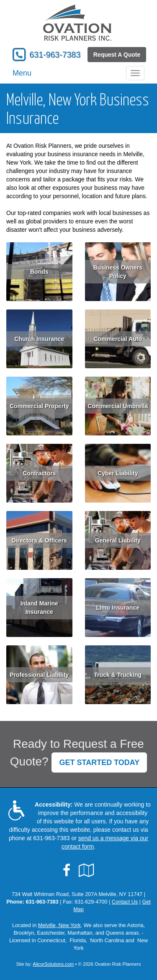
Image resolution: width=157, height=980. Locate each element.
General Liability (118, 540)
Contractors (39, 473)
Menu (22, 73)
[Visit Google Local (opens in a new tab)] (86, 870)
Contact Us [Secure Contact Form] (125, 902)
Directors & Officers (39, 540)
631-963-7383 (55, 55)
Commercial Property (39, 406)
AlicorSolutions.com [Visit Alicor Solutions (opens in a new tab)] (53, 964)
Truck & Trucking (118, 675)
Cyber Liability (118, 473)
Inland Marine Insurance (39, 608)
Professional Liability (39, 675)
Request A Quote (117, 55)
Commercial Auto (118, 339)
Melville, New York (59, 925)
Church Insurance (39, 339)
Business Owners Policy (118, 272)
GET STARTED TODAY (99, 763)
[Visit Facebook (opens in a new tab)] (67, 870)
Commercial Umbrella (118, 406)
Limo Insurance (118, 608)
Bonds (39, 272)
